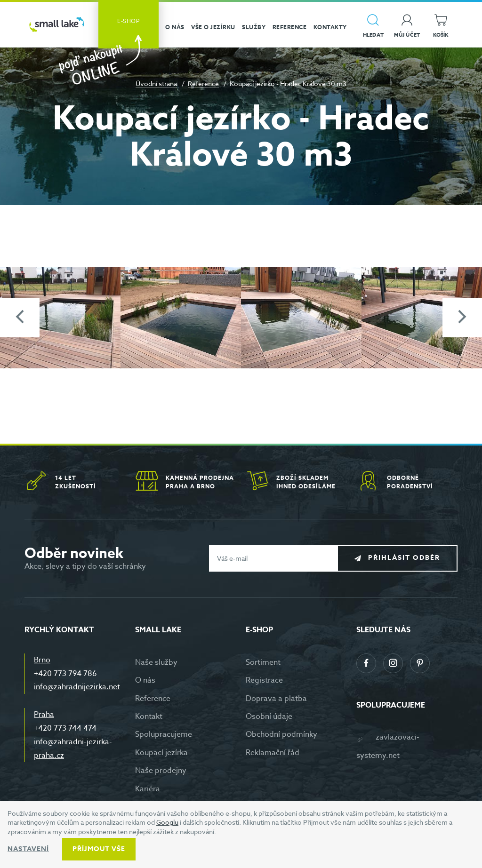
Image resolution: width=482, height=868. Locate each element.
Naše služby (156, 662)
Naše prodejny (161, 771)
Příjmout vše (99, 849)
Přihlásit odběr (404, 558)
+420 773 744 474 (65, 728)
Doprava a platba (276, 699)
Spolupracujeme (164, 734)
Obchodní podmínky (281, 734)
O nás (145, 680)
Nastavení (28, 849)
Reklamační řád (273, 753)
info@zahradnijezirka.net (77, 687)
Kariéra (148, 789)
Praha (44, 715)
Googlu (167, 822)
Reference (203, 84)
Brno (42, 660)
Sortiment (263, 662)
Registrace (264, 680)
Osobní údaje (269, 717)
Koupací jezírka (161, 753)
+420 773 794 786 (65, 674)
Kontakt (149, 717)
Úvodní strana (156, 84)
